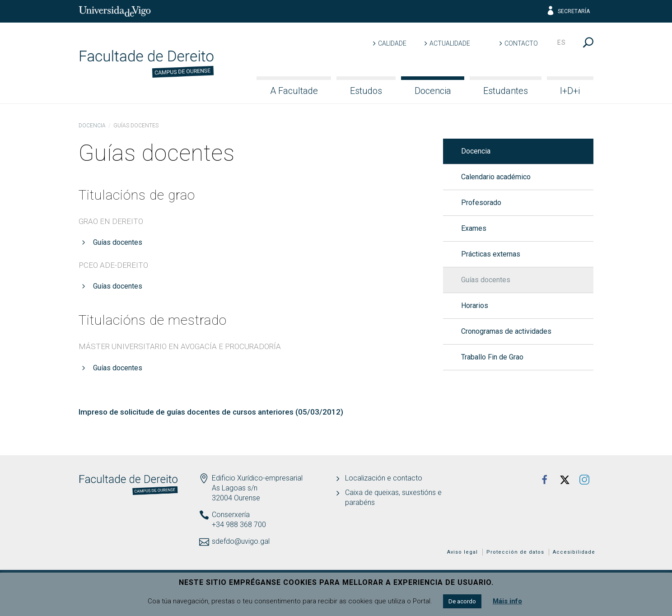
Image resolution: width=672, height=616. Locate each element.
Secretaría (568, 11)
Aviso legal (462, 552)
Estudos (366, 91)
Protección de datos (515, 552)
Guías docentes (118, 242)
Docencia (433, 91)
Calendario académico (496, 177)
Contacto (521, 43)
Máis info (507, 601)
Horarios (475, 306)
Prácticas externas (491, 254)
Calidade (392, 43)
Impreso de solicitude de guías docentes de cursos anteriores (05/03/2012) (211, 412)
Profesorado (481, 203)
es (562, 42)
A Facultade (294, 91)
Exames (474, 228)
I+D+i (570, 91)
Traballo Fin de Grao (492, 357)
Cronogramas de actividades (506, 331)
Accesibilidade (574, 552)
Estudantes (506, 91)
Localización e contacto (384, 478)
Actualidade (450, 43)
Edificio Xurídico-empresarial (257, 478)
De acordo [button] (462, 601)
